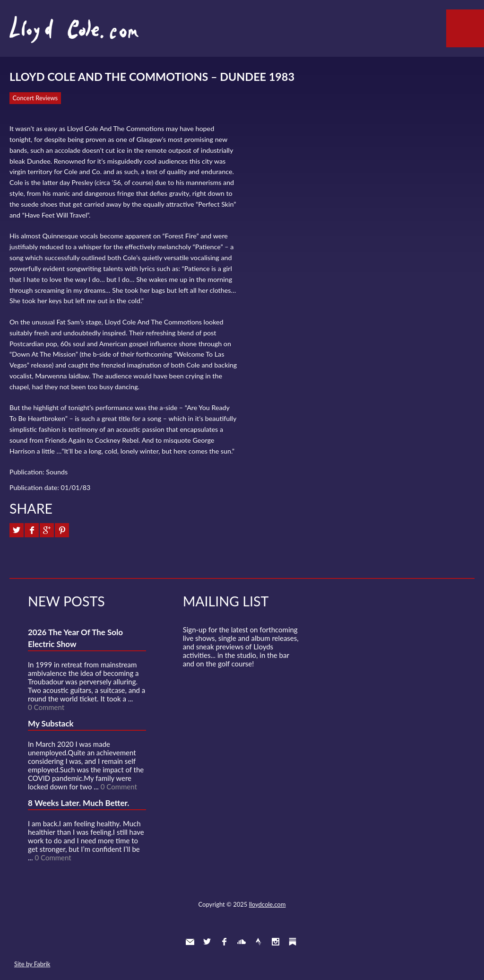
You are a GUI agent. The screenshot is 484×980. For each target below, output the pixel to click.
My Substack (51, 723)
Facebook (224, 942)
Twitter (207, 942)
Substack (293, 942)
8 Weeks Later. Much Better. (78, 803)
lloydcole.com (268, 904)
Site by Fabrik (32, 964)
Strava (259, 942)
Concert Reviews (35, 98)
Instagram (276, 942)
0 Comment (46, 707)
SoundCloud (242, 942)
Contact (190, 942)
